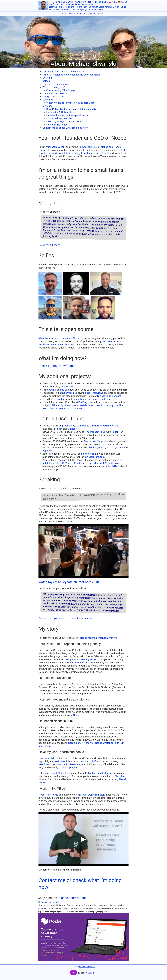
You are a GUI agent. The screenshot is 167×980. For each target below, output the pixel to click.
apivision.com (89, 454)
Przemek (79, 663)
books (59, 7)
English (93, 447)
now (86, 14)
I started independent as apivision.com (68, 115)
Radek (115, 432)
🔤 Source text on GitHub (50, 902)
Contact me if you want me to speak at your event (66, 618)
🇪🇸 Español (123, 2)
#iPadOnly (109, 7)
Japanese (48, 451)
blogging (51, 390)
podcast (88, 7)
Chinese (72, 429)
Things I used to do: (53, 97)
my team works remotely (91, 795)
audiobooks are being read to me (92, 399)
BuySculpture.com (95, 457)
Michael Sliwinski (66, 2)
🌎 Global (104, 2)
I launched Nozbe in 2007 (60, 118)
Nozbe (88, 2)
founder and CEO (88, 147)
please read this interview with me (99, 638)
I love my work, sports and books (65, 122)
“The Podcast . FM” (95, 432)
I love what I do (47, 758)
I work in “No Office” (57, 125)
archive (72, 14)
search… (102, 14)
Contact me (52, 880)
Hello (51, 2)
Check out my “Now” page (61, 90)
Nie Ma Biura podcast (109, 396)
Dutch (120, 447)
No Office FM (69, 393)
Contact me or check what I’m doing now (65, 128)
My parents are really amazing (83, 659)
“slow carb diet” (87, 761)
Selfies (46, 81)
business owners (64, 4)
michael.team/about (72, 898)
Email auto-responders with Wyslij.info (95, 463)
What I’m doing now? (54, 87)
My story (47, 106)
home (64, 14)
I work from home (48, 795)
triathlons (44, 764)
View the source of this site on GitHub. (60, 338)
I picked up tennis (68, 767)
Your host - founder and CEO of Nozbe (63, 72)
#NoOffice (121, 7)
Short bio (47, 78)
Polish (59, 429)
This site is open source (56, 84)
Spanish (111, 447)
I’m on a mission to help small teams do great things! (72, 75)
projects (75, 7)
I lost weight (60, 761)
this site (65, 390)
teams (84, 4)
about (79, 14)
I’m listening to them (99, 773)
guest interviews (94, 393)
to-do (95, 2)
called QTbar (112, 466)
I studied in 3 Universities (60, 112)
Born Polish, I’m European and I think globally (71, 109)
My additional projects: (55, 93)
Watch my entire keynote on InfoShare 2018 (70, 103)
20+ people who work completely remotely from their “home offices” (83, 152)
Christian (120, 776)
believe (56, 9)
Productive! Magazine (96, 441)
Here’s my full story (49, 245)
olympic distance (69, 764)
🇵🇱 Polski (113, 2)
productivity (69, 426)
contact (93, 14)
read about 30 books (57, 773)
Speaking (48, 100)
